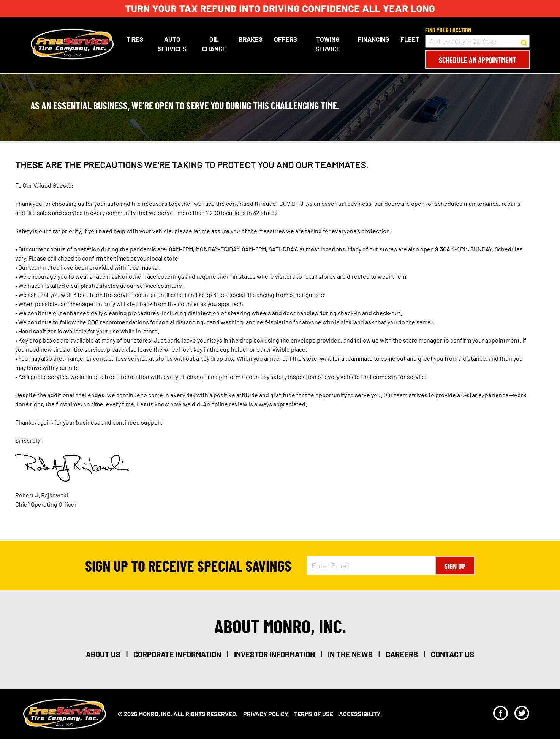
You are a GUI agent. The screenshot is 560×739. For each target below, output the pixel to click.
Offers (286, 39)
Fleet (410, 39)
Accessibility (360, 714)
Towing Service (328, 44)
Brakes (251, 39)
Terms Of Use (314, 714)
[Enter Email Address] (371, 565)
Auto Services (172, 44)
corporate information (177, 654)
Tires (135, 39)
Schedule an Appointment (477, 60)
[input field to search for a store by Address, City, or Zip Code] (477, 41)
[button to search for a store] (524, 41)
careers (402, 654)
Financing (373, 39)
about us (103, 654)
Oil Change (214, 44)
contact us (452, 654)
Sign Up (455, 566)
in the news (350, 654)
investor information (274, 654)
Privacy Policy (266, 714)
